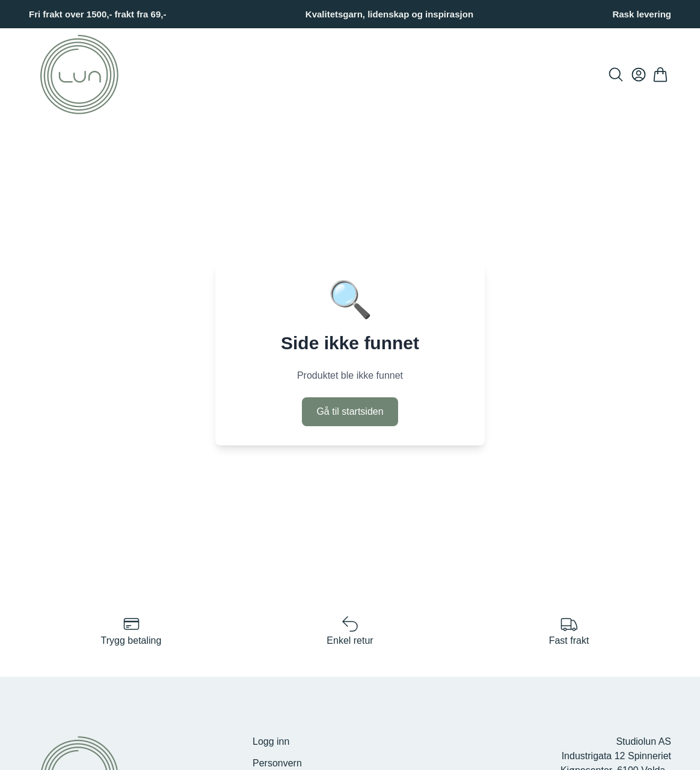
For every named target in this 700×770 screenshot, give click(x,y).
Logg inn (271, 741)
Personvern (277, 763)
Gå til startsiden (350, 411)
